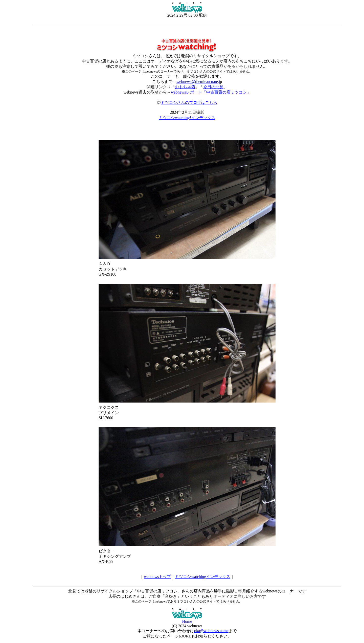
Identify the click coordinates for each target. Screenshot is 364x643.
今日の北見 (213, 87)
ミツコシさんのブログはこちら (189, 103)
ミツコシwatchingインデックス (203, 577)
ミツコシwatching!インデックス (187, 118)
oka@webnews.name (211, 631)
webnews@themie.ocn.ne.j (198, 82)
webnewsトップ (157, 577)
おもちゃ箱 (185, 87)
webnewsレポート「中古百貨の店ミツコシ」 (211, 92)
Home (187, 621)
